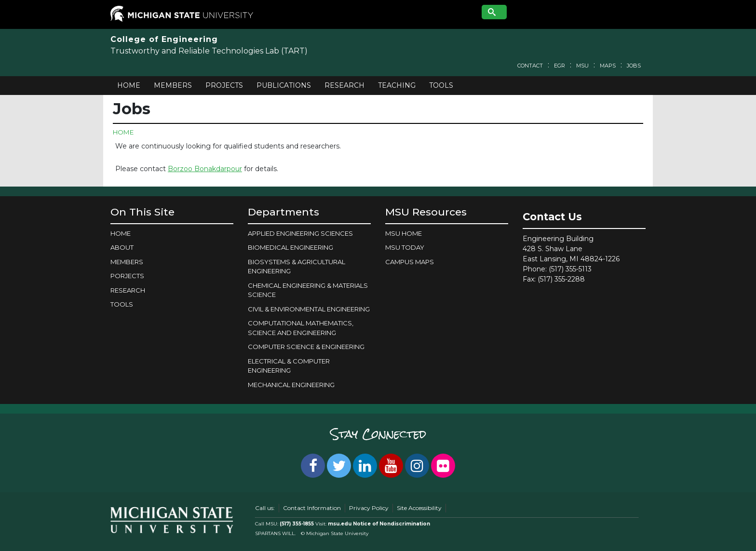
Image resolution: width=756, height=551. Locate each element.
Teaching (397, 85)
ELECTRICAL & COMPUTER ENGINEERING (289, 366)
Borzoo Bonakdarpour (205, 169)
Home (129, 85)
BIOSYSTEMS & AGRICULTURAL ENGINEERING (297, 267)
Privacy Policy (369, 508)
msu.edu (340, 524)
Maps (608, 66)
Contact (530, 66)
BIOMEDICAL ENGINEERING (290, 247)
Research (344, 85)
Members (173, 85)
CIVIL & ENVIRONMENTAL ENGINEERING (309, 309)
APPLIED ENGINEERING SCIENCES (300, 233)
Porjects (127, 276)
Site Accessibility (419, 508)
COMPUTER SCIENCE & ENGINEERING (306, 347)
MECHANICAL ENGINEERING (291, 385)
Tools (441, 85)
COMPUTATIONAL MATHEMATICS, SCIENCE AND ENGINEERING (301, 328)
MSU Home (404, 233)
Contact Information (312, 508)
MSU (582, 66)
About (122, 247)
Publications (284, 85)
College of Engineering (164, 39)
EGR (560, 66)
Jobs (634, 66)
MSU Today (405, 247)
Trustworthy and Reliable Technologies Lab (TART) (209, 51)
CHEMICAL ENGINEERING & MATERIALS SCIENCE (308, 290)
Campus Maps (410, 262)
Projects (224, 85)
